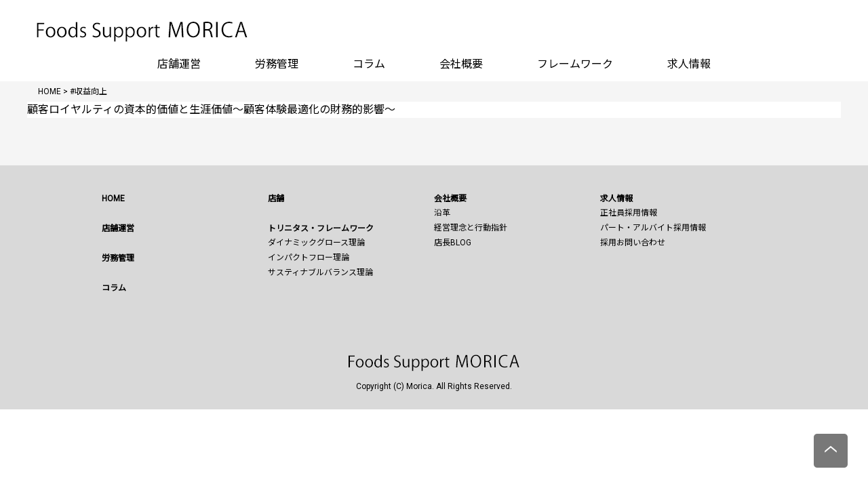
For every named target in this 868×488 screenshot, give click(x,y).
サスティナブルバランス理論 (320, 272)
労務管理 (277, 64)
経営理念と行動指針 (471, 228)
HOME (113, 199)
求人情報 (689, 64)
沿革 (442, 213)
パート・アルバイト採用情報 (653, 228)
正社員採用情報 (629, 213)
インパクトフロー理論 (309, 258)
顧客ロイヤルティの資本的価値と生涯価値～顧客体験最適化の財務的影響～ (211, 109)
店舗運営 (179, 64)
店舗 (276, 199)
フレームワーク (575, 64)
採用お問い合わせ (633, 243)
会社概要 (461, 64)
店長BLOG (453, 243)
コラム (369, 64)
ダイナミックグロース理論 (316, 243)
